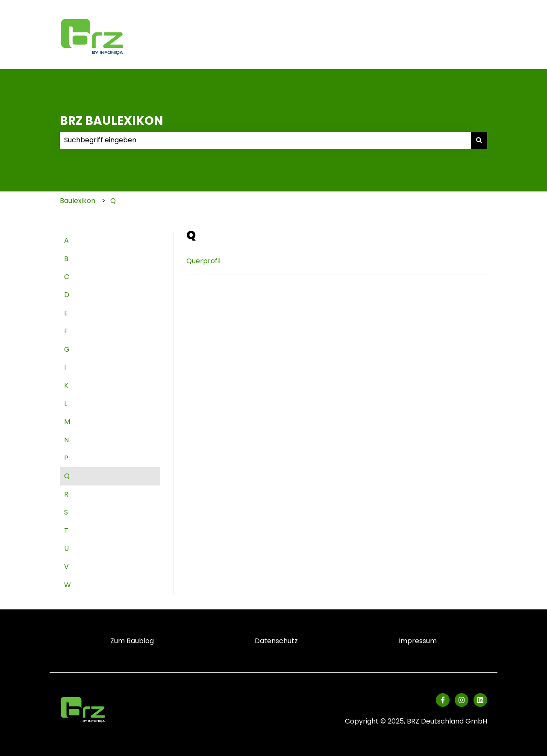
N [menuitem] (66, 440)
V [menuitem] (66, 566)
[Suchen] (479, 140)
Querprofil (203, 261)
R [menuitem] (66, 494)
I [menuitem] (65, 367)
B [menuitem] (66, 259)
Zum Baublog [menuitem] (132, 641)
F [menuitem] (66, 331)
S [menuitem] (66, 512)
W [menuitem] (68, 585)
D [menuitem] (67, 295)
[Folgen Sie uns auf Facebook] (443, 700)
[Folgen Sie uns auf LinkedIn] (480, 700)
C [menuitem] (67, 277)
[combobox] (265, 140)
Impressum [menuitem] (418, 641)
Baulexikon (78, 201)
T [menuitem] (66, 531)
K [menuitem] (66, 385)
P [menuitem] (66, 458)
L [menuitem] (66, 404)
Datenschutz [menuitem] (276, 641)
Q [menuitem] (67, 476)
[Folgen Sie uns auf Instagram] (462, 700)
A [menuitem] (66, 240)
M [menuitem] (67, 422)
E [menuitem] (66, 313)
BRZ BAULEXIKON (112, 121)
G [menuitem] (67, 349)
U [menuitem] (66, 549)
